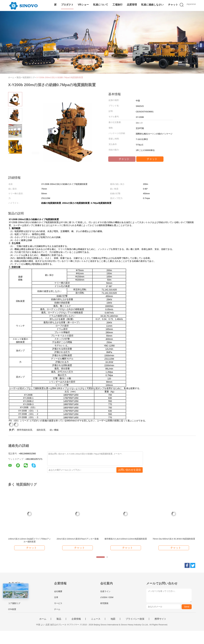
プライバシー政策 (135, 619)
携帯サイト (160, 619)
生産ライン (105, 591)
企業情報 (76, 619)
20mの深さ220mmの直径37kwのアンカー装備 (78, 539)
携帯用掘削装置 (25, 430)
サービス (58, 603)
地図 (113, 619)
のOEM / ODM (107, 597)
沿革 (56, 597)
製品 (59, 619)
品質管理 (132, 5)
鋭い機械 (54, 430)
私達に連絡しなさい (152, 5)
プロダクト (67, 5)
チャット (173, 5)
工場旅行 (117, 5)
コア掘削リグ (14, 603)
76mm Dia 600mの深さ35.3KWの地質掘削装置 (174, 539)
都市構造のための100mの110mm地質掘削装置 (126, 539)
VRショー (83, 5)
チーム (57, 609)
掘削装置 (41, 430)
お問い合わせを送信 (130, 470)
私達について (101, 5)
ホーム (43, 619)
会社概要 (58, 591)
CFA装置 (12, 609)
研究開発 (104, 603)
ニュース (96, 619)
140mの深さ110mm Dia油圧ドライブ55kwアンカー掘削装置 (29, 540)
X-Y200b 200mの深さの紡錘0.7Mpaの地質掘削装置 (60, 77)
